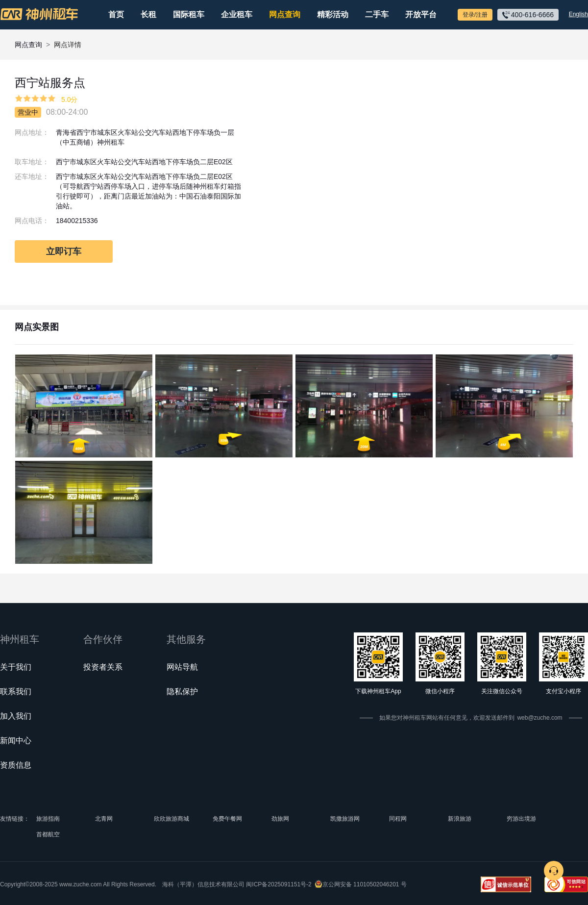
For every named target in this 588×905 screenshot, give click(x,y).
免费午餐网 (227, 819)
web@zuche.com (539, 718)
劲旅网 (280, 819)
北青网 (104, 819)
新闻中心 (16, 741)
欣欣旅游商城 (171, 819)
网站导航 (182, 667)
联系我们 (16, 691)
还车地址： (32, 176)
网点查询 (285, 14)
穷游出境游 (521, 819)
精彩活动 (333, 14)
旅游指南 (48, 819)
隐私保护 (182, 691)
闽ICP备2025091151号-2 (279, 884)
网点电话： (32, 221)
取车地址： (32, 162)
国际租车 (189, 14)
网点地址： (32, 132)
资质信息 (16, 765)
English (578, 14)
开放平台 (421, 14)
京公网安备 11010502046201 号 (365, 884)
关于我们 (16, 667)
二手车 (377, 14)
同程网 (398, 819)
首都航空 (48, 834)
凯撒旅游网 (345, 819)
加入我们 (16, 716)
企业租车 (237, 14)
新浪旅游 (460, 819)
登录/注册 (475, 15)
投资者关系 (103, 667)
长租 (148, 14)
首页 (116, 14)
